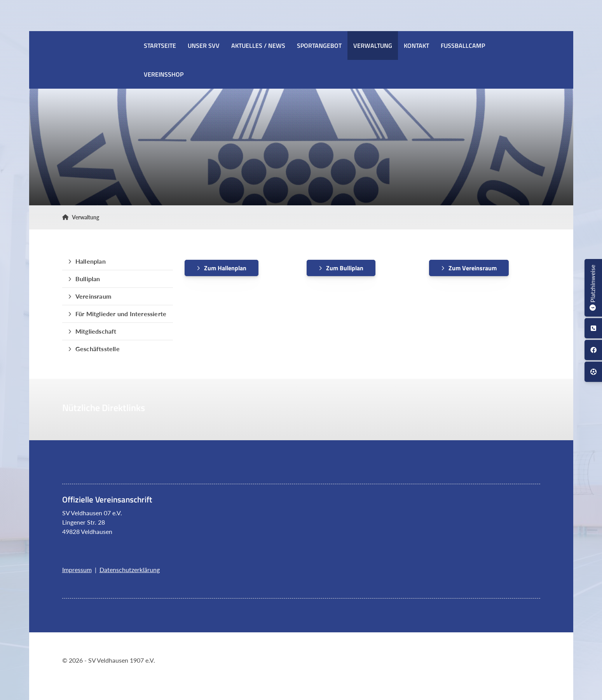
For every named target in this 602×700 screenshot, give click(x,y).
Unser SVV (204, 45)
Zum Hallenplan (225, 268)
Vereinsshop (164, 74)
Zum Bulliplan (345, 268)
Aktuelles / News (258, 45)
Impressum (77, 570)
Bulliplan (88, 279)
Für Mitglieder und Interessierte (121, 314)
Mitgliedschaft (96, 331)
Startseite (160, 45)
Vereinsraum (93, 296)
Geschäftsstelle (98, 349)
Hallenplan (91, 261)
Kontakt (416, 45)
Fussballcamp (463, 45)
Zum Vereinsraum (473, 268)
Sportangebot (319, 45)
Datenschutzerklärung (130, 570)
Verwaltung (373, 45)
